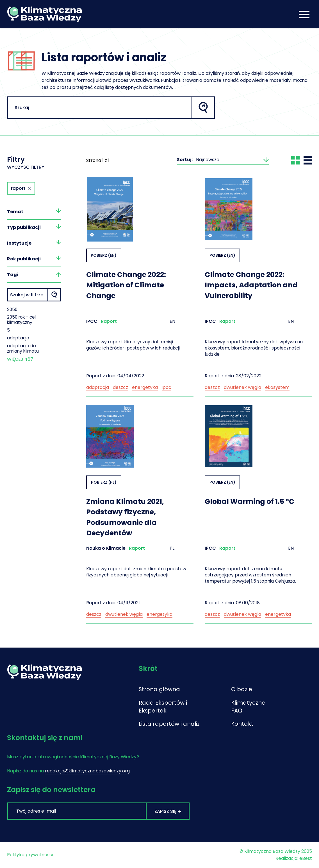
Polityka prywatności (30, 855)
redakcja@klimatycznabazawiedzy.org (87, 771)
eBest (306, 859)
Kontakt (242, 725)
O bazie (242, 690)
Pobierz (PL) (104, 482)
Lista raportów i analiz (169, 725)
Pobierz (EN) (104, 255)
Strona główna (159, 690)
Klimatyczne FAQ (248, 707)
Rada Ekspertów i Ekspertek (163, 707)
